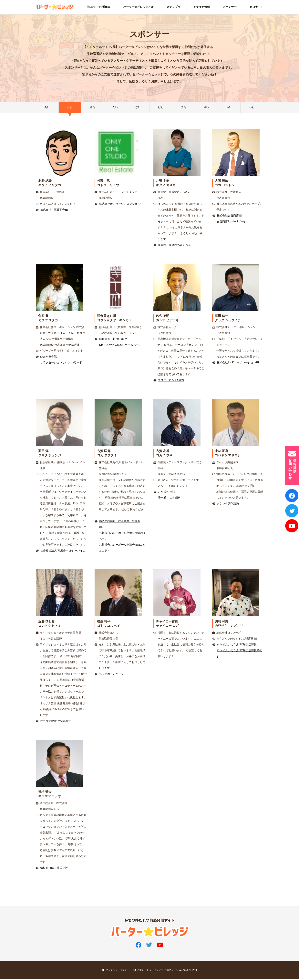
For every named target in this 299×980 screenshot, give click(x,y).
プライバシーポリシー (113, 971)
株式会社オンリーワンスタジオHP (120, 205)
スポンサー (230, 7)
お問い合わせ (142, 971)
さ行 (93, 108)
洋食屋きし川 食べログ (113, 340)
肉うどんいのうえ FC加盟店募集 (237, 646)
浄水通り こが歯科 (169, 499)
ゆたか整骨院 (48, 358)
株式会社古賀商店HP (230, 217)
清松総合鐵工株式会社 (54, 869)
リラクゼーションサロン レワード (61, 364)
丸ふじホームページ (111, 675)
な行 (138, 108)
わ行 (252, 108)
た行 (115, 108)
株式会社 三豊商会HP (54, 211)
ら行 (229, 108)
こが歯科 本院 (167, 493)
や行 (206, 108)
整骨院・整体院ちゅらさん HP (176, 246)
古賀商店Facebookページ (232, 223)
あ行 (47, 108)
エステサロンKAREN (171, 382)
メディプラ (173, 7)
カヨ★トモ (256, 7)
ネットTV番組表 (99, 7)
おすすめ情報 (202, 7)
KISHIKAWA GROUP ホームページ (120, 346)
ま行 (184, 108)
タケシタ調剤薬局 (228, 505)
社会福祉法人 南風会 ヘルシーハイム (63, 552)
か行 (70, 108)
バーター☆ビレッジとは (139, 7)
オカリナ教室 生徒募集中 (56, 722)
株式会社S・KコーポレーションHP (238, 364)
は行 (161, 108)
